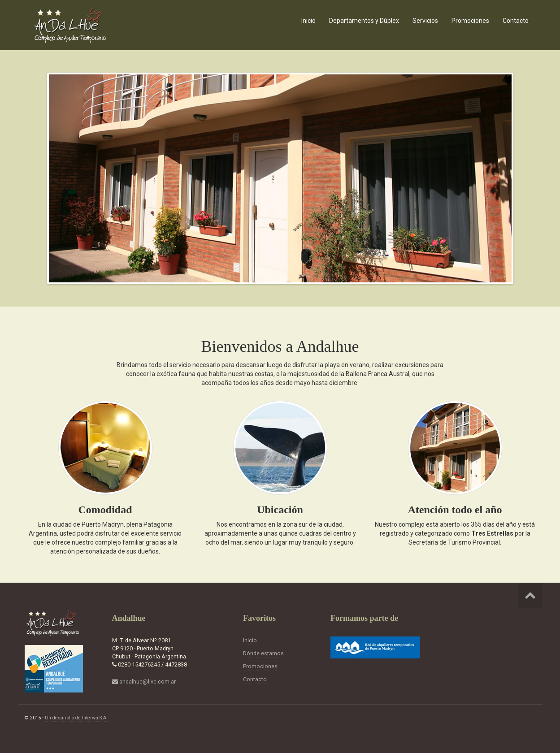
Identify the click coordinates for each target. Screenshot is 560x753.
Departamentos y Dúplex (364, 21)
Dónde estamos (263, 653)
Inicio (308, 21)
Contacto (516, 21)
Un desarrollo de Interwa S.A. (76, 718)
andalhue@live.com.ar (144, 682)
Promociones (470, 21)
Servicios (425, 21)
